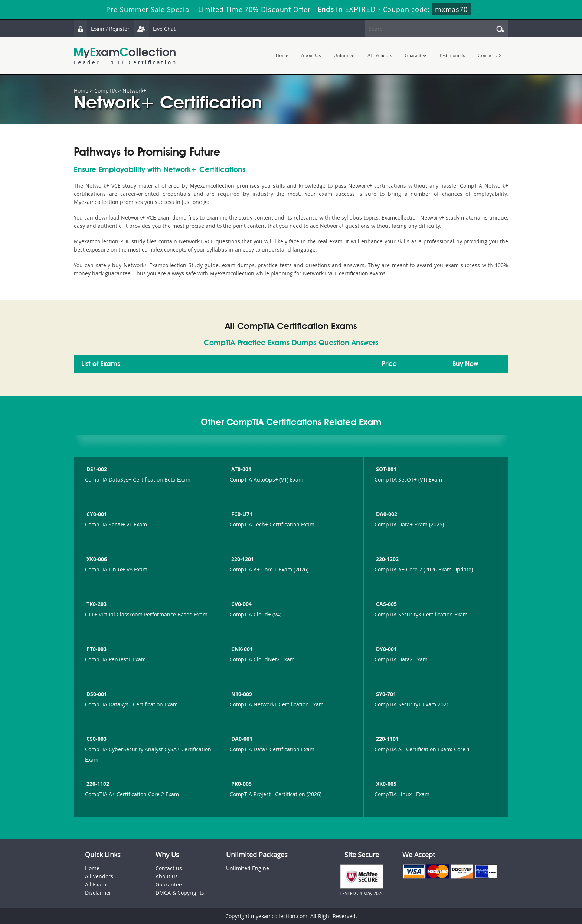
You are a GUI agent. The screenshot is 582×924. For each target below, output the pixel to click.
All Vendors (380, 56)
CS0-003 (96, 739)
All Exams (97, 884)
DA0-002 (386, 514)
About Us (311, 56)
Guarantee (415, 56)
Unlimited (344, 56)
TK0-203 (96, 604)
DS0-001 (96, 694)
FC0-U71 (241, 514)
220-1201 (242, 559)
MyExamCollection (125, 56)
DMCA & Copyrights (180, 893)
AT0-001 (241, 469)
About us (167, 876)
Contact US (490, 56)
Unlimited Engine (248, 868)
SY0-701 (385, 694)
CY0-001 (96, 514)
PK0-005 (241, 784)
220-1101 (387, 739)
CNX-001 (241, 649)
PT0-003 (96, 649)
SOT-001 (385, 469)
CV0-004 (241, 604)
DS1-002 (96, 469)
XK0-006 (96, 559)
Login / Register (102, 29)
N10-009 (241, 694)
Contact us (169, 868)
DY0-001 (386, 649)
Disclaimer (98, 893)
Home (282, 56)
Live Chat (154, 29)
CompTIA (105, 90)
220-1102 (97, 784)
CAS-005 (386, 604)
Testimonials (452, 56)
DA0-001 (241, 739)
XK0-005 (385, 784)
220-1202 (387, 559)
